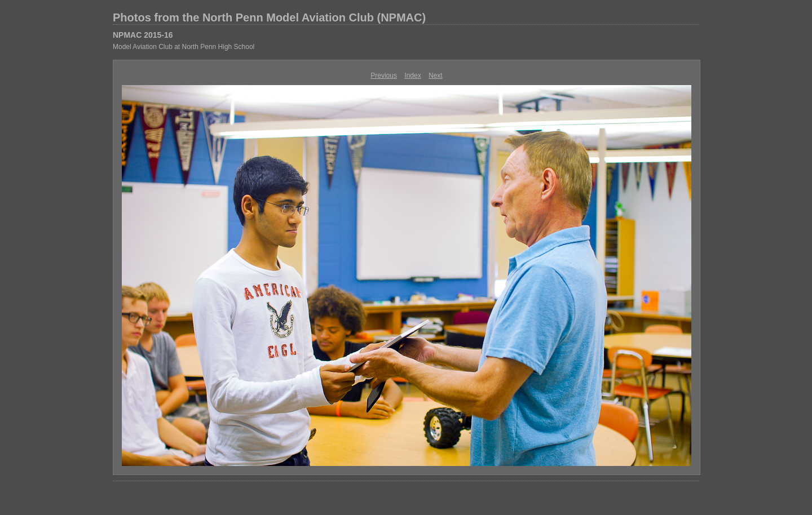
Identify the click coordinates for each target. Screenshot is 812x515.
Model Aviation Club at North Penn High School (184, 47)
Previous (384, 76)
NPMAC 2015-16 (143, 35)
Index (412, 76)
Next (436, 76)
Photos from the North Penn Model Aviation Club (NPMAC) (269, 17)
